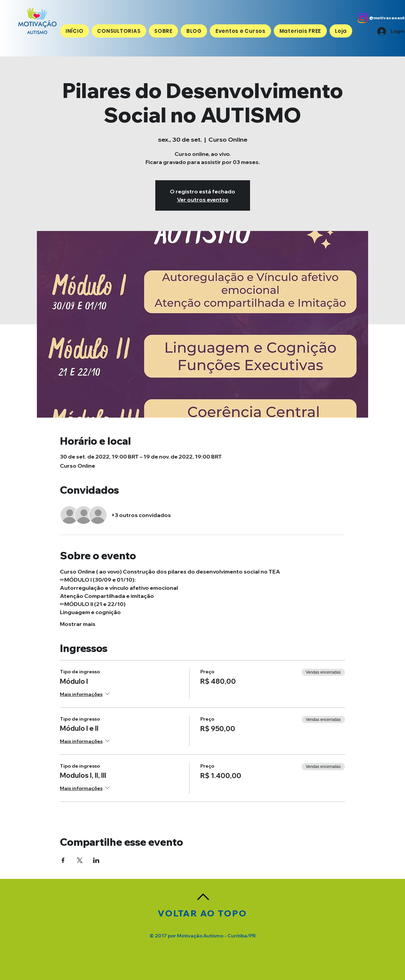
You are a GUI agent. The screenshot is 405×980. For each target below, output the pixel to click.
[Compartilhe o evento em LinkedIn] (96, 860)
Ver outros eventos (203, 200)
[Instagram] (363, 18)
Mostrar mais (78, 624)
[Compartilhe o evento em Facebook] (63, 860)
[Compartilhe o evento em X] (80, 860)
